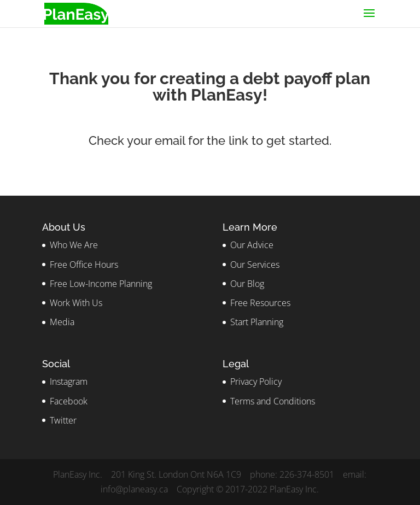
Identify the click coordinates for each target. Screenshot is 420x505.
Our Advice (252, 245)
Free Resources (260, 303)
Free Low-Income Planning (101, 284)
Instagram (69, 381)
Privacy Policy (256, 381)
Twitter (63, 420)
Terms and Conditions (273, 401)
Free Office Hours (84, 265)
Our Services (255, 265)
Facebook (69, 401)
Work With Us (76, 303)
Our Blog (247, 284)
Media (62, 322)
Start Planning (257, 322)
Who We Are (74, 245)
